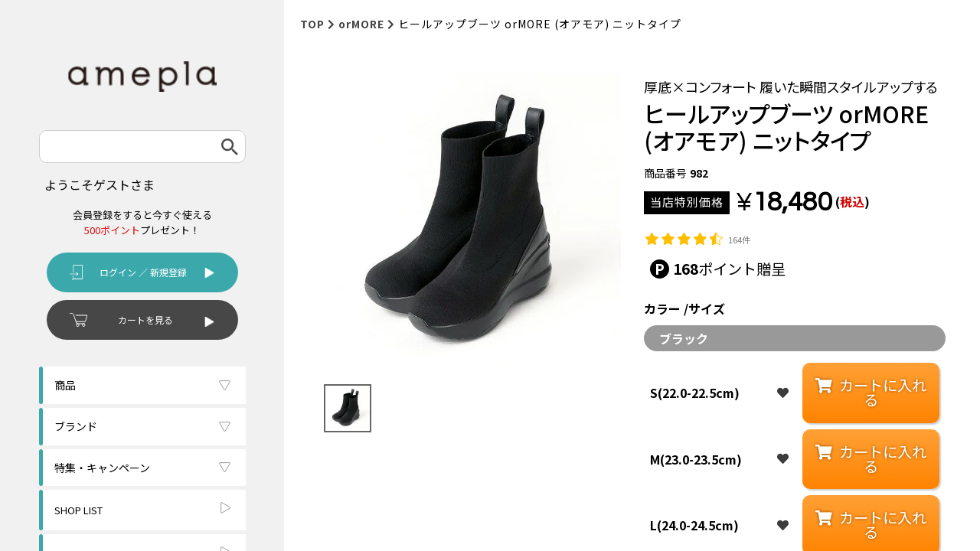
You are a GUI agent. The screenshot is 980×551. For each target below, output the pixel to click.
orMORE (361, 24)
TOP (312, 24)
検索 (230, 147)
